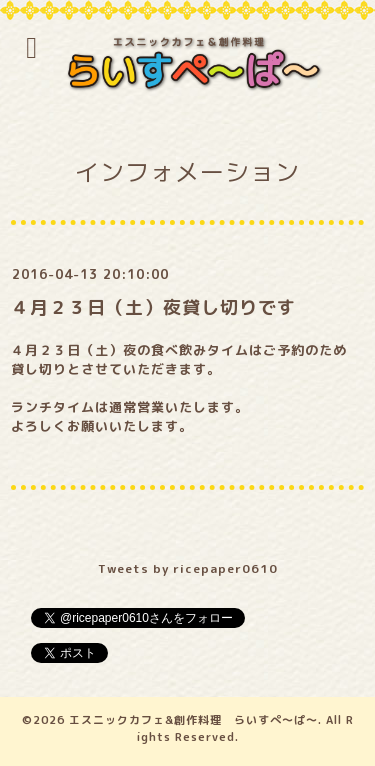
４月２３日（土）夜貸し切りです (153, 307)
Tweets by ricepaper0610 (188, 568)
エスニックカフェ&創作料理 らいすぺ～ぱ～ (193, 720)
